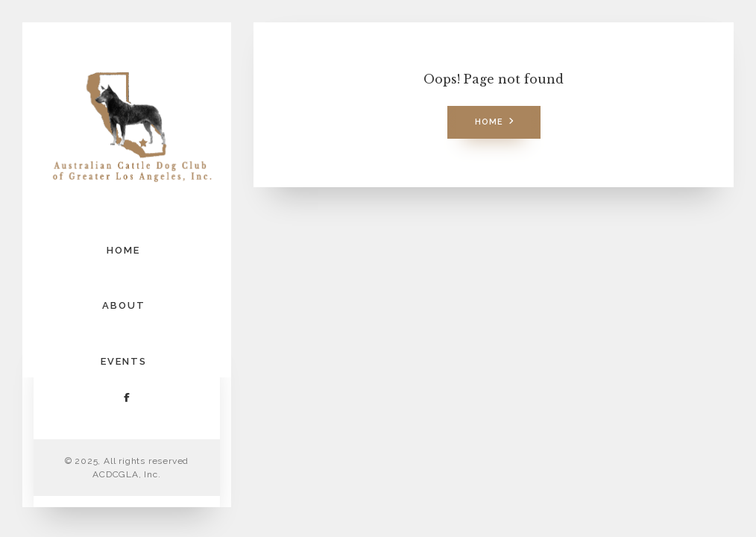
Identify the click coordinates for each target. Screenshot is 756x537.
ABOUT (124, 305)
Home (489, 122)
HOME (123, 250)
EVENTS (124, 361)
